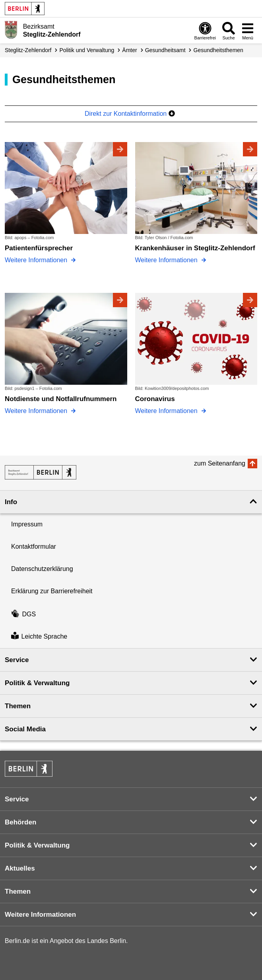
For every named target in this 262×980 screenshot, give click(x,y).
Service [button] (17, 660)
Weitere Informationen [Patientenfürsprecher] (37, 260)
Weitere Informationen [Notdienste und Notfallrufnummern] (37, 411)
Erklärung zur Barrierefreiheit (52, 591)
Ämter (129, 50)
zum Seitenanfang (220, 463)
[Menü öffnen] (248, 31)
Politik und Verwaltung (87, 50)
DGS (23, 614)
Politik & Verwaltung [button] (37, 683)
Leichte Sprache (39, 637)
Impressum (27, 524)
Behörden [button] (20, 822)
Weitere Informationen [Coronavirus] (167, 411)
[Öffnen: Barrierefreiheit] (205, 31)
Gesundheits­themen (218, 50)
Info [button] (11, 502)
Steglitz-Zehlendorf (28, 50)
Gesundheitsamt (165, 50)
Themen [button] (18, 706)
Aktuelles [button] (20, 868)
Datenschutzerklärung (42, 569)
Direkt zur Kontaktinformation (130, 114)
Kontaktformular (34, 547)
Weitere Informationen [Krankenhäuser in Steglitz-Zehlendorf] (167, 260)
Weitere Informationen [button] (40, 915)
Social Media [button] (25, 729)
